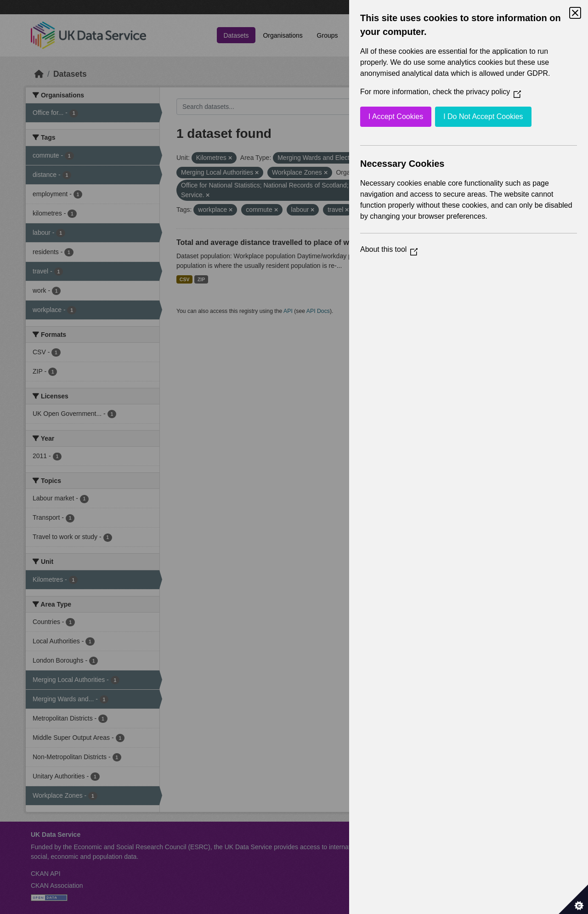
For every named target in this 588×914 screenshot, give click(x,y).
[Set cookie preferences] (573, 899)
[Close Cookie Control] (575, 13)
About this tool (389, 249)
